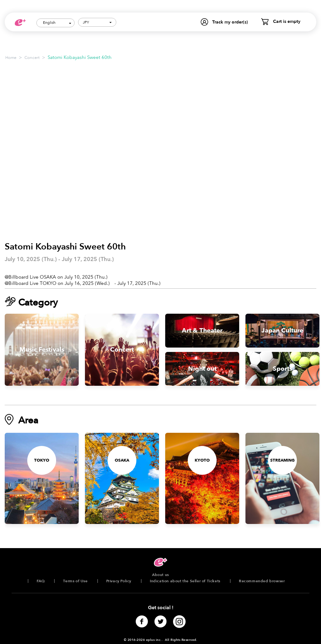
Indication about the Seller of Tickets (185, 581)
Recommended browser (262, 581)
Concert (32, 58)
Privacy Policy (119, 581)
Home (11, 58)
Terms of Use (75, 581)
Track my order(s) (230, 22)
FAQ (41, 581)
